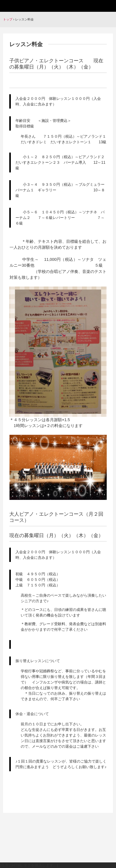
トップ (8, 19)
